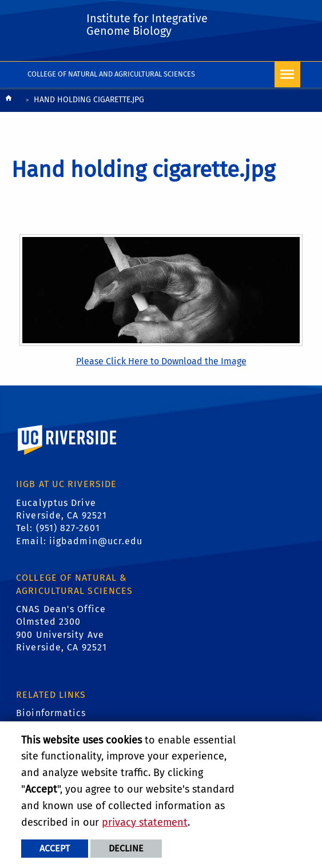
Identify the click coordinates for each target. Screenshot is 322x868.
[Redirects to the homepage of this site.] (9, 101)
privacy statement (145, 822)
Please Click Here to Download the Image (161, 361)
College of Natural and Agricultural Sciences (111, 74)
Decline (126, 848)
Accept (55, 848)
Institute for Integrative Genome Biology (147, 25)
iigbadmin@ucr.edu (96, 541)
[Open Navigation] (287, 75)
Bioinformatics (51, 713)
